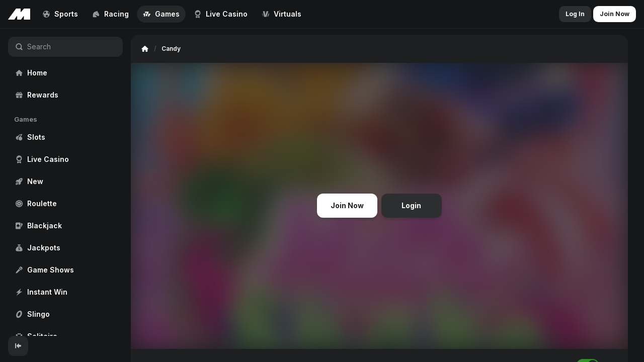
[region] (65, 182)
